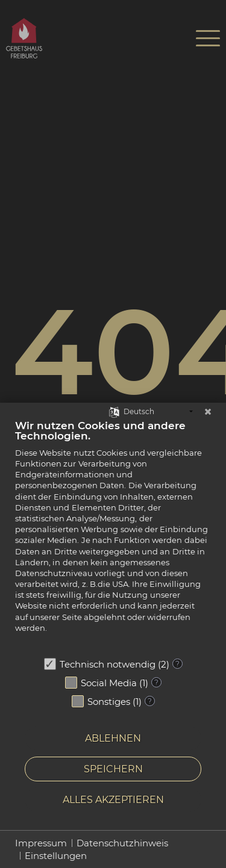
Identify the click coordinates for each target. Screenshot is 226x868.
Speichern (113, 769)
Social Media (109, 683)
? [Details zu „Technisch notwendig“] (177, 664)
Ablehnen (113, 738)
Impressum (41, 843)
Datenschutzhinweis (122, 843)
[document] (113, 535)
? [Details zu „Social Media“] (156, 682)
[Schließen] (208, 412)
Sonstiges (109, 702)
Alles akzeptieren (113, 800)
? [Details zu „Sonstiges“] (150, 701)
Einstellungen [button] (56, 856)
